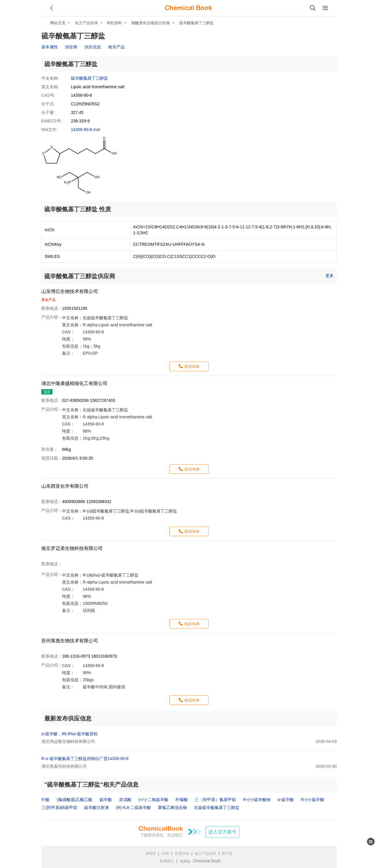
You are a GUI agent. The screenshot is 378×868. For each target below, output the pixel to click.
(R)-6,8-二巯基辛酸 (133, 808)
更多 (330, 276)
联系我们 (167, 861)
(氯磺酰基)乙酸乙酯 (75, 800)
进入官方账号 (222, 832)
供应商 (71, 47)
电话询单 (192, 367)
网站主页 (58, 23)
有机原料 (114, 23)
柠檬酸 (182, 800)
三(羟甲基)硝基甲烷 (59, 808)
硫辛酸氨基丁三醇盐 (197, 23)
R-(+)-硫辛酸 (313, 800)
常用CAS (182, 854)
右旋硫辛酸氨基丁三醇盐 (217, 808)
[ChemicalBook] (188, 8)
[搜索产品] (313, 8)
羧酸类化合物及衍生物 (151, 23)
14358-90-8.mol (85, 130)
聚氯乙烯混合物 (172, 808)
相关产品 (116, 47)
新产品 (227, 854)
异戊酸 (125, 800)
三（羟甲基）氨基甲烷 (215, 800)
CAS (165, 854)
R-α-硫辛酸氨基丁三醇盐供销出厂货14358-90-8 (85, 759)
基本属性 (50, 47)
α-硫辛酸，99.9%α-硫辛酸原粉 (70, 734)
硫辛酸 (106, 800)
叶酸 (45, 800)
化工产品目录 (87, 23)
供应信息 (93, 47)
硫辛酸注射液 (97, 808)
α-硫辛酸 (286, 800)
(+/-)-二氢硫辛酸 (153, 800)
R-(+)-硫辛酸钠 (257, 800)
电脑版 (185, 861)
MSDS (151, 854)
